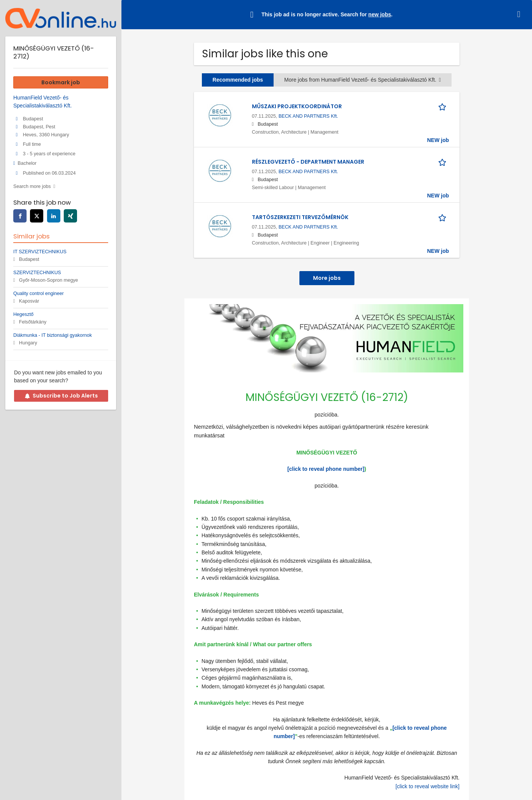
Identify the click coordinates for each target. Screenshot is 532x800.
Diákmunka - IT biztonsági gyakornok (53, 335)
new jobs (380, 14)
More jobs (327, 278)
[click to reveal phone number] (326, 469)
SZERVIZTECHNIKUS (37, 273)
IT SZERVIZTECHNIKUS (40, 252)
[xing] (70, 216)
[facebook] (20, 216)
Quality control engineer (39, 293)
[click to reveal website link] (427, 786)
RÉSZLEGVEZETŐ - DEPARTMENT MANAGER (308, 162)
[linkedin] (54, 216)
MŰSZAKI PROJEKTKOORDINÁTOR (297, 106)
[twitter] (37, 216)
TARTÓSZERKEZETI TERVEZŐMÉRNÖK (300, 217)
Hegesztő (23, 314)
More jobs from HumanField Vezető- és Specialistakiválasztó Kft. (363, 80)
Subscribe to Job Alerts (61, 396)
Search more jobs (32, 186)
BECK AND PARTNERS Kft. (308, 116)
